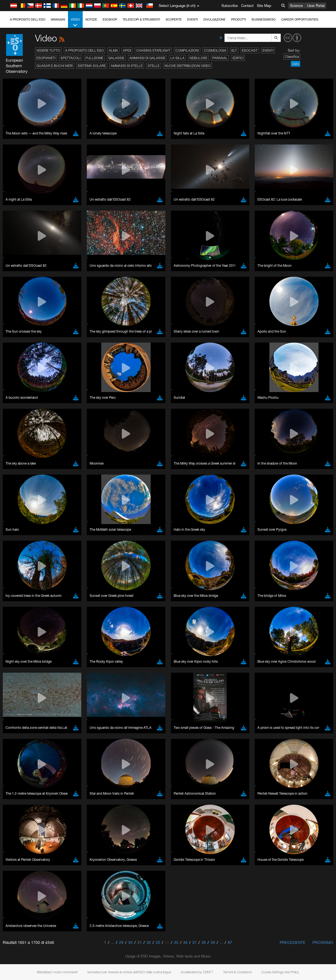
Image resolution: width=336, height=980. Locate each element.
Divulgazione (214, 19)
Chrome (23, 712)
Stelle (154, 66)
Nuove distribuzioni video (188, 66)
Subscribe (230, 6)
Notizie (91, 19)
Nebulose (198, 58)
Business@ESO (264, 19)
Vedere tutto (48, 50)
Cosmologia (215, 50)
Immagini (58, 19)
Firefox (22, 723)
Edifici (238, 58)
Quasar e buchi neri (55, 66)
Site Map (264, 6)
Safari (21, 728)
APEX (127, 50)
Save (18, 810)
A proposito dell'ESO (28, 19)
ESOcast (250, 50)
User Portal (316, 6)
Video (75, 23)
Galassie (116, 58)
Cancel (45, 810)
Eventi (193, 19)
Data (295, 64)
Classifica (292, 57)
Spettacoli (70, 58)
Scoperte (174, 19)
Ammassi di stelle (127, 66)
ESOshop (110, 19)
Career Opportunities (300, 19)
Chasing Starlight (153, 50)
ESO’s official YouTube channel (131, 610)
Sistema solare (92, 66)
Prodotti (239, 19)
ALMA (113, 50)
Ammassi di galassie (147, 58)
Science (296, 6)
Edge (21, 718)
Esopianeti (46, 58)
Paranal (220, 58)
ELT (234, 50)
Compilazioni (187, 50)
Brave (21, 707)
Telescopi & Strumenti (141, 19)
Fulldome (94, 58)
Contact (247, 6)
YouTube (12, 610)
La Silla (177, 58)
